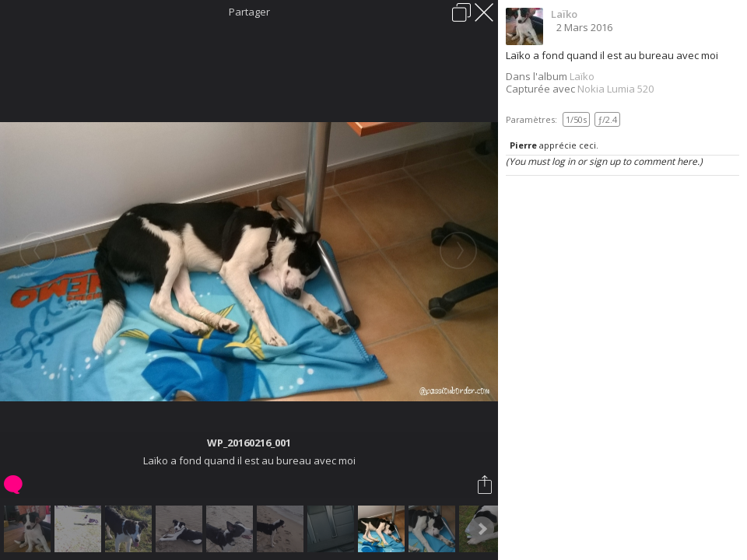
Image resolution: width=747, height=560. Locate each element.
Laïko (564, 14)
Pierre (523, 145)
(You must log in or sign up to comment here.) (604, 161)
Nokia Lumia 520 (615, 89)
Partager (249, 12)
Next (482, 529)
